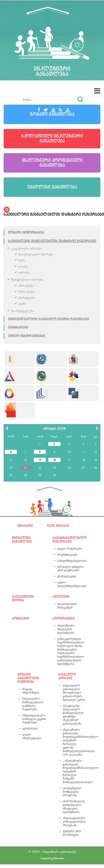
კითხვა (23, 266)
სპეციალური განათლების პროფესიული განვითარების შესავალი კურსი (74, 693)
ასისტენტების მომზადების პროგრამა (72, 792)
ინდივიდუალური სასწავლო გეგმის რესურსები (49, 319)
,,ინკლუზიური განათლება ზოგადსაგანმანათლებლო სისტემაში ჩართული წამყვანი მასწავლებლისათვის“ (75, 771)
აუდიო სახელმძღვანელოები (71, 584)
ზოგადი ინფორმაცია (26, 233)
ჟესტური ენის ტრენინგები (72, 833)
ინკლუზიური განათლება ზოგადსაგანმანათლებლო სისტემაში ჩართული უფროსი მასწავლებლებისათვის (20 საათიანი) (75, 742)
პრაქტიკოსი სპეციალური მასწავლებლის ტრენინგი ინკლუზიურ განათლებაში (73, 715)
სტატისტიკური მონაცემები (67, 606)
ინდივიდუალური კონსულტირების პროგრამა (74, 822)
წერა (22, 260)
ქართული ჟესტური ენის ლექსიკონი (70, 569)
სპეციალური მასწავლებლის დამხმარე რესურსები (52, 241)
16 (54, 460)
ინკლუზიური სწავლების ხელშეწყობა (66, 629)
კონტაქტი (20, 618)
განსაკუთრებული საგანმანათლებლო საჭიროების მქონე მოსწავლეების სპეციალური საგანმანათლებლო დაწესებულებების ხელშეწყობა (71, 651)
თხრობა (24, 272)
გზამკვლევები (67, 576)
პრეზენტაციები (67, 555)
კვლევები (61, 597)
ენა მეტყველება (22, 311)
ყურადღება (27, 297)
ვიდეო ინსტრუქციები (27, 336)
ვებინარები (18, 327)
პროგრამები (63, 618)
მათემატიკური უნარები (36, 254)
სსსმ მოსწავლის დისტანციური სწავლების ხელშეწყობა (74, 807)
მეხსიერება (26, 292)
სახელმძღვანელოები (71, 561)
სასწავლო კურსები (67, 676)
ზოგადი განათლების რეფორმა (28, 678)
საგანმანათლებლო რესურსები (69, 540)
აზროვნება (26, 286)
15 (40, 460)
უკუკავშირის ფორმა (23, 598)
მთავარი (25, 526)
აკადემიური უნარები (27, 248)
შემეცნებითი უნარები (27, 280)
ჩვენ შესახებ (58, 526)
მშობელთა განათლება (22, 540)
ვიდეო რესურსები (69, 549)
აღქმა (22, 304)
